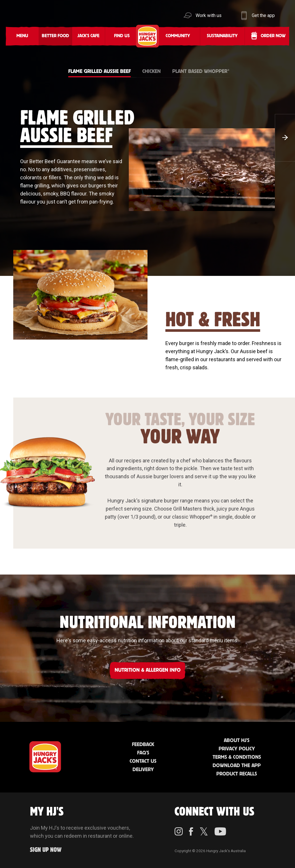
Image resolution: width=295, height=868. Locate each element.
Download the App (237, 766)
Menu (22, 36)
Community (178, 36)
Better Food (55, 36)
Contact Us (143, 761)
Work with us (209, 15)
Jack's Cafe (88, 36)
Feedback (143, 745)
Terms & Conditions (237, 757)
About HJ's (237, 741)
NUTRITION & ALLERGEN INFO (148, 670)
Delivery (143, 770)
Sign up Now (46, 850)
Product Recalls (237, 774)
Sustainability (222, 36)
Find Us (122, 36)
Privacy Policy (237, 749)
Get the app (263, 15)
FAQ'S (143, 753)
